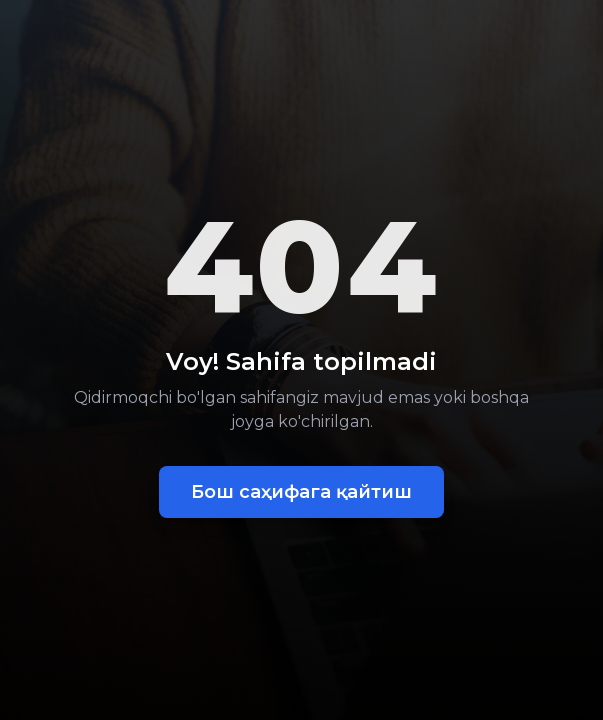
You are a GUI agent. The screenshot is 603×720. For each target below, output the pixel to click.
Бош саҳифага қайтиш (301, 492)
